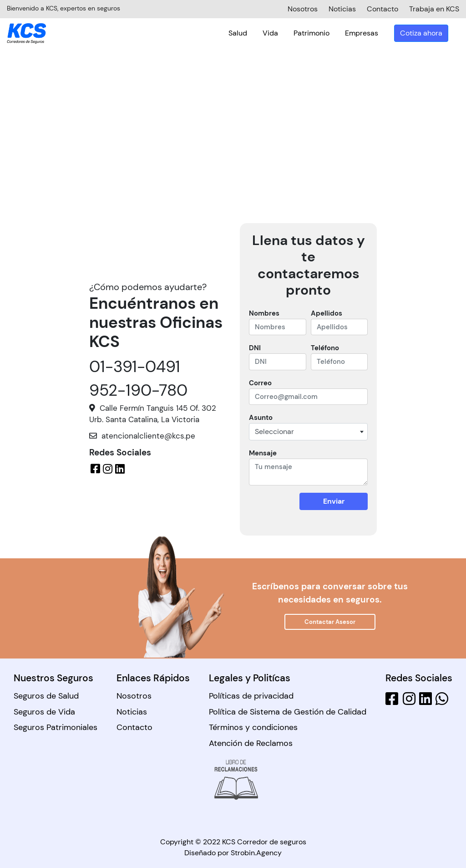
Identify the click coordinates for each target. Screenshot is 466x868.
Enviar (334, 501)
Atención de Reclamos (251, 743)
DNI (255, 348)
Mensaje (263, 453)
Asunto (261, 418)
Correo (260, 383)
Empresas (372, 33)
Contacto (134, 727)
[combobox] (308, 432)
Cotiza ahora (432, 33)
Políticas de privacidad (251, 696)
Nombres (264, 313)
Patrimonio (322, 33)
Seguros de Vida (44, 712)
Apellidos (327, 313)
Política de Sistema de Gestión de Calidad (288, 712)
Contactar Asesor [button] (330, 622)
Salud (249, 33)
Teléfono (325, 348)
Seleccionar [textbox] (274, 431)
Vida (281, 33)
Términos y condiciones (253, 727)
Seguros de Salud (46, 696)
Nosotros (134, 696)
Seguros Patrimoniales (56, 727)
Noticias (132, 712)
